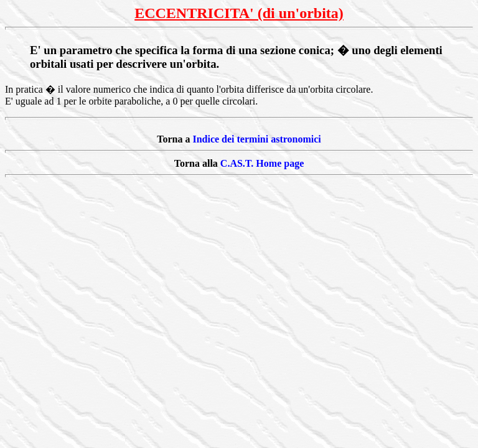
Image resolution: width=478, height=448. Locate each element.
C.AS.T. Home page (262, 163)
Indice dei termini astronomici (256, 139)
